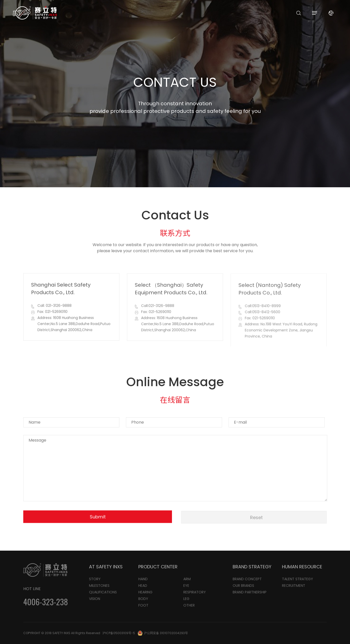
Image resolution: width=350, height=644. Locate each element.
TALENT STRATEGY (298, 579)
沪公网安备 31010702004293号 (166, 633)
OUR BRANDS (243, 586)
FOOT (143, 605)
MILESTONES (99, 586)
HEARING (145, 592)
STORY (95, 579)
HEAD (143, 586)
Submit (98, 518)
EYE (186, 586)
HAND (143, 579)
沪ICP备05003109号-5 (119, 633)
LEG (186, 599)
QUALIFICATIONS (103, 592)
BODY (143, 599)
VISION (95, 599)
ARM (187, 579)
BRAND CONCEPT (247, 579)
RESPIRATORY (195, 592)
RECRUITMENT (294, 586)
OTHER (189, 605)
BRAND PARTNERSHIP (250, 592)
